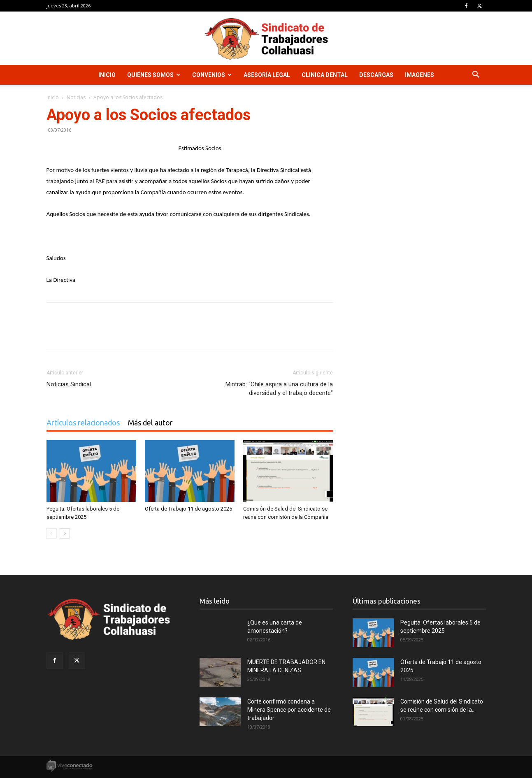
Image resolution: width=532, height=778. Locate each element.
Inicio (107, 75)
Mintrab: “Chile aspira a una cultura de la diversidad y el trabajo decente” (279, 389)
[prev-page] (52, 533)
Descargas (376, 75)
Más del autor (150, 423)
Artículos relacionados (83, 423)
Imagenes (419, 75)
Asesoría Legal (267, 75)
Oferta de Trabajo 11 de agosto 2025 (188, 509)
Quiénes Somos (154, 75)
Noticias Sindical (69, 384)
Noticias (76, 97)
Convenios (212, 75)
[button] (476, 75)
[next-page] (65, 533)
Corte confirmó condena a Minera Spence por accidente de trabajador (289, 710)
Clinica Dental (325, 75)
